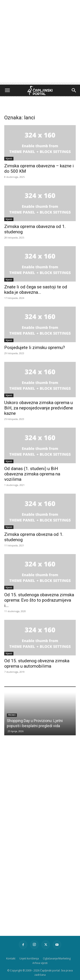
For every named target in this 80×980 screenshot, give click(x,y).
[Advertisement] (40, 42)
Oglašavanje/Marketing (57, 958)
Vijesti (9, 159)
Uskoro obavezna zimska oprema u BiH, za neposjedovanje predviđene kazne (39, 408)
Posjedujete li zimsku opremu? (35, 348)
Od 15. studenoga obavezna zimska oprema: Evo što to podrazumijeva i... (39, 600)
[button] (7, 90)
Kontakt (11, 958)
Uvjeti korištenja (29, 958)
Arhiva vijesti (40, 963)
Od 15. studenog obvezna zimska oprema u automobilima (37, 663)
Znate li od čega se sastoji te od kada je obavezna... (36, 290)
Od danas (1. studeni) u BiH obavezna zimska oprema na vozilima (32, 474)
